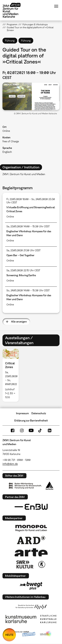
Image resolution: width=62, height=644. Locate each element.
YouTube (31, 430)
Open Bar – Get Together (20, 255)
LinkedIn (50, 430)
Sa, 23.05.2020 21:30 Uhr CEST (24, 250)
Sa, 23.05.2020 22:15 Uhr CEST (23, 270)
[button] (31, 96)
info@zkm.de (10, 464)
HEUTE (9, 635)
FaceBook (13, 430)
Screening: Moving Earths (21, 275)
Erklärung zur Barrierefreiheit (31, 420)
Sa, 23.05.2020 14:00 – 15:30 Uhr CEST (28, 226)
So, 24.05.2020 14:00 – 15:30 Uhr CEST (28, 290)
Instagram (22, 430)
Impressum (22, 413)
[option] (12, 375)
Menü (56, 6)
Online (6, 131)
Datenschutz (39, 413)
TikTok (40, 430)
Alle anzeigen (19, 322)
